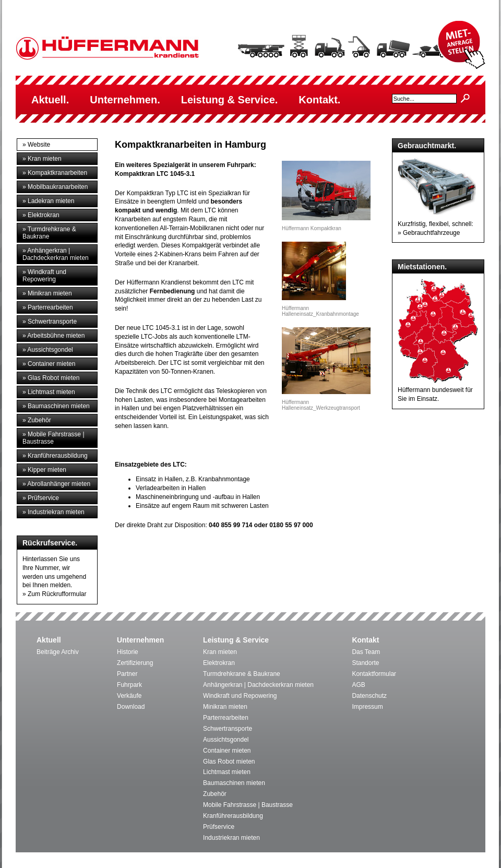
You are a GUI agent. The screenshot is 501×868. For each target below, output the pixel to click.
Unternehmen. (125, 100)
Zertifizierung (135, 663)
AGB (358, 685)
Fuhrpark (129, 685)
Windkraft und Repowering (240, 696)
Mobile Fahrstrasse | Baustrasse (248, 805)
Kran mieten (220, 652)
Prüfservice (219, 827)
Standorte (365, 663)
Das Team (366, 652)
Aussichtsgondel (226, 740)
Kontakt (365, 640)
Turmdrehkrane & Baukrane (242, 674)
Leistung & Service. (230, 100)
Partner (127, 674)
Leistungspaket (220, 417)
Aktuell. (50, 100)
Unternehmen (140, 640)
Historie (128, 652)
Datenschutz (369, 696)
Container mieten (227, 751)
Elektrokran (219, 663)
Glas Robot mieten (229, 762)
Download (131, 707)
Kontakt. (319, 100)
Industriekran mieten (231, 838)
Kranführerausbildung (233, 816)
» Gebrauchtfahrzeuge (429, 233)
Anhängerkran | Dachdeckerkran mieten (258, 685)
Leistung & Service (236, 640)
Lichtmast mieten (227, 772)
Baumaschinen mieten (234, 783)
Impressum (367, 707)
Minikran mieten (225, 707)
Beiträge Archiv (58, 652)
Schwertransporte (228, 729)
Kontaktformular (374, 674)
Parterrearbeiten (226, 718)
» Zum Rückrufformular (54, 594)
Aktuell (49, 640)
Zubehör (215, 794)
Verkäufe (129, 696)
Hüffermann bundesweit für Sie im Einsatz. (438, 390)
